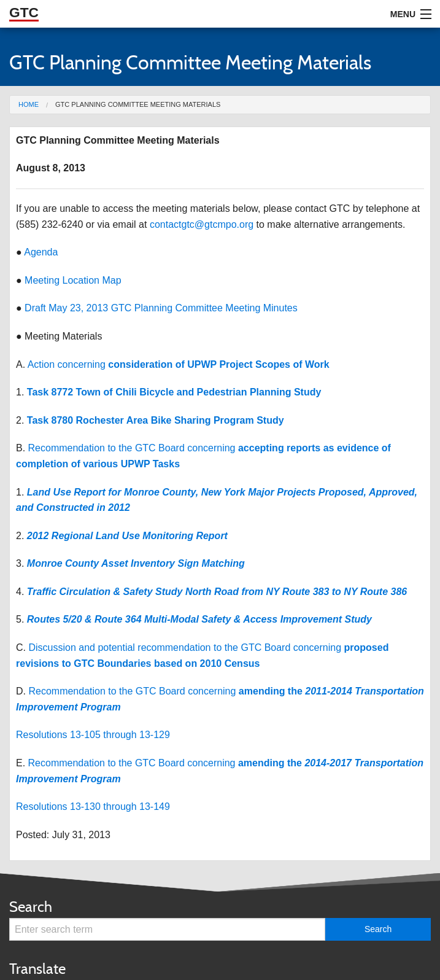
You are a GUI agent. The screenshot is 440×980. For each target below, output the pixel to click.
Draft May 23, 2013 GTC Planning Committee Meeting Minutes (161, 308)
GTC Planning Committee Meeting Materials (138, 104)
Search (31, 907)
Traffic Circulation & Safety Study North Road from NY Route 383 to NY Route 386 (217, 592)
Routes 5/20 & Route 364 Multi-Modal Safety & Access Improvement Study (199, 619)
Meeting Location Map (73, 280)
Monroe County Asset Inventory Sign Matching (136, 563)
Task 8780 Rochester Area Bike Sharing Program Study (156, 420)
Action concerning (179, 364)
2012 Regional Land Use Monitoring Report (127, 536)
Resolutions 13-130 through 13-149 (93, 807)
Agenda (41, 252)
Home (29, 104)
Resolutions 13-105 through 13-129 (93, 735)
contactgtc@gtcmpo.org (202, 224)
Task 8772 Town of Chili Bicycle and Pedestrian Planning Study (174, 392)
